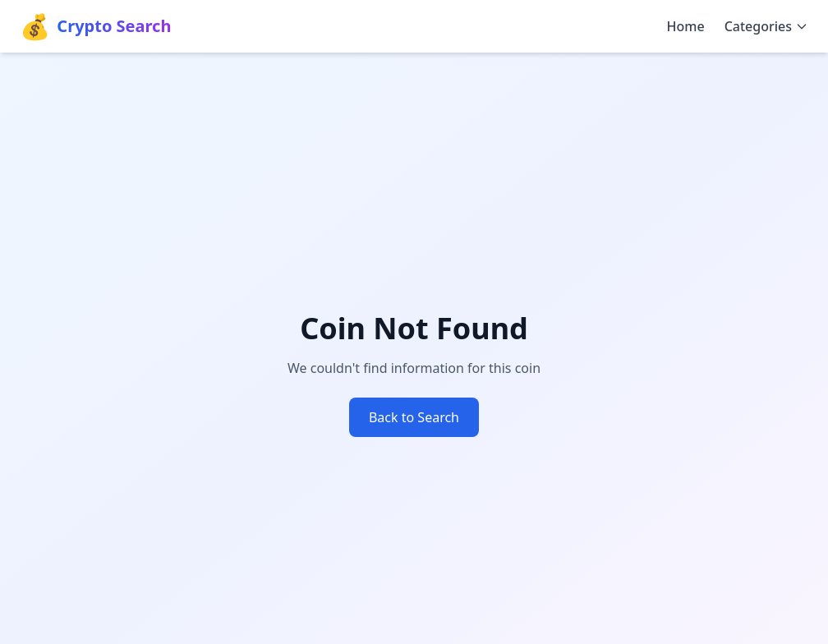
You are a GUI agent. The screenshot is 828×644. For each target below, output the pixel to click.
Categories (766, 26)
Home (686, 26)
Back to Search (414, 417)
